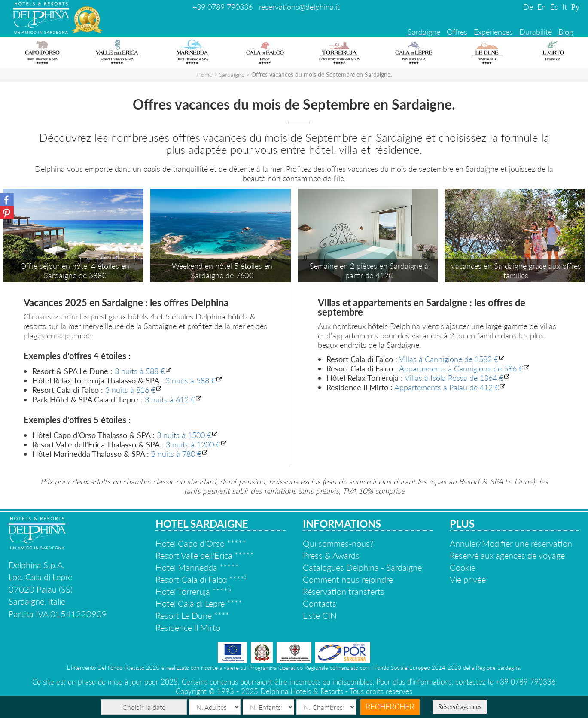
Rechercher (390, 707)
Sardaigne (424, 32)
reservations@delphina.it (299, 7)
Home (204, 75)
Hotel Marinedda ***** (197, 567)
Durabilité (536, 32)
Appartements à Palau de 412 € (447, 387)
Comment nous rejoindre (348, 579)
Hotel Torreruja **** (193, 591)
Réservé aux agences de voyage (507, 555)
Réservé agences (460, 707)
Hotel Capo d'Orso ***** (201, 543)
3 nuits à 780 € (176, 454)
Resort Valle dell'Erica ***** (205, 555)
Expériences (493, 32)
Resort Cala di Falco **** (202, 579)
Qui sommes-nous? (338, 543)
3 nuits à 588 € (140, 371)
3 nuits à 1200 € (193, 444)
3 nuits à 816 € (130, 390)
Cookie (463, 567)
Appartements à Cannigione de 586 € (461, 368)
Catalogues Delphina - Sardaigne (362, 567)
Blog (566, 32)
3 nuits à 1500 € (184, 435)
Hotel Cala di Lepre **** (199, 603)
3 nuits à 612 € (170, 399)
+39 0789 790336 (222, 7)
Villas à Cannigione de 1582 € (449, 359)
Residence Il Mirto (188, 627)
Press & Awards (331, 555)
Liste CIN (320, 615)
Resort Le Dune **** (192, 615)
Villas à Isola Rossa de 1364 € (454, 378)
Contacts (320, 603)
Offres (457, 32)
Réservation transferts (344, 591)
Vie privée (468, 579)
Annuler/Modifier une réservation (511, 543)
